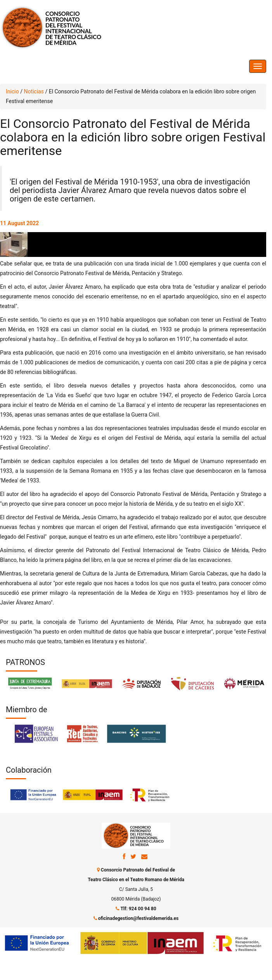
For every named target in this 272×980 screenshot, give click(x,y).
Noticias (34, 91)
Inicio (12, 91)
